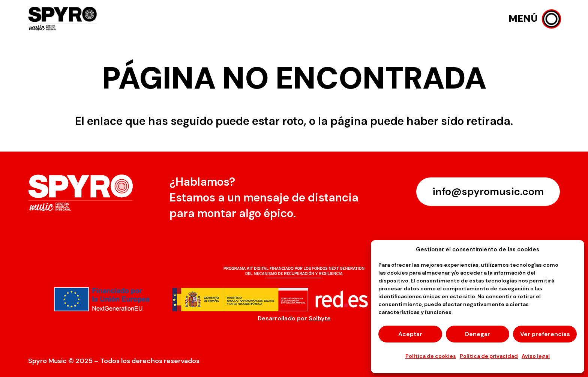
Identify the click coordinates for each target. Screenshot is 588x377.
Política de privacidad (489, 356)
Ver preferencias (545, 334)
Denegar (478, 334)
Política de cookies (431, 356)
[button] (534, 19)
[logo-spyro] (63, 19)
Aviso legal (536, 356)
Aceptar (410, 334)
